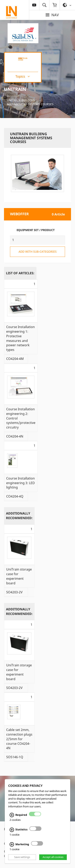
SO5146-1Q (15, 757)
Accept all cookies (53, 857)
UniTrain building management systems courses (30, 102)
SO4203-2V (14, 592)
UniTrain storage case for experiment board (19, 576)
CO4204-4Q (15, 496)
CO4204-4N (15, 436)
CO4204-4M (15, 359)
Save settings (22, 857)
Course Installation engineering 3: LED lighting (20, 483)
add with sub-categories (38, 252)
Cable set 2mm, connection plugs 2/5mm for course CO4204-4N (19, 739)
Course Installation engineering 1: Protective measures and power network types (20, 338)
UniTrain (15, 89)
